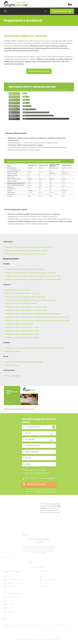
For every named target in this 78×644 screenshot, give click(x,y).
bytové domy (11, 254)
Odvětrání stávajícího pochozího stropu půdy (24, 362)
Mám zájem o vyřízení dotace (37, 473)
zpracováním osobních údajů (46, 492)
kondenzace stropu (27, 247)
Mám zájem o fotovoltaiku (35, 470)
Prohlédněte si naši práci (39, 71)
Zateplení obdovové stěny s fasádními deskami (25, 269)
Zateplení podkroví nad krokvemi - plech (22, 327)
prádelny (37, 250)
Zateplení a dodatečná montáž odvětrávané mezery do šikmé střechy (34, 348)
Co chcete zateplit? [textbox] (33, 427)
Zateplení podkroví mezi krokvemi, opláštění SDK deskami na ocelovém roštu (37, 321)
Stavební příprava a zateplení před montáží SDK (25, 297)
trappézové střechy (44, 247)
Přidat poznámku (47, 478)
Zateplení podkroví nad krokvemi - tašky (22, 337)
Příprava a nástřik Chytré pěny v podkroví (22, 293)
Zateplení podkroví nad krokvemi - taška (22, 334)
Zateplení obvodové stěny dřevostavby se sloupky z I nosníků (31, 273)
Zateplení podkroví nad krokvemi (19, 324)
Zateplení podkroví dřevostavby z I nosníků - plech (26, 307)
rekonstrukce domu (38, 254)
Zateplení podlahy (13, 351)
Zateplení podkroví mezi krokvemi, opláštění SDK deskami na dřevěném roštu (37, 317)
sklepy (16, 247)
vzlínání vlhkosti (12, 250)
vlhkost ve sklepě (26, 250)
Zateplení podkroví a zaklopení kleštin (21, 303)
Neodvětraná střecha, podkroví (18, 290)
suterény (9, 247)
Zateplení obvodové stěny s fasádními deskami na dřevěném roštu (33, 276)
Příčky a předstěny (13, 376)
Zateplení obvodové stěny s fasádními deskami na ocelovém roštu (33, 279)
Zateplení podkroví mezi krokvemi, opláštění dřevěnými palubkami (33, 314)
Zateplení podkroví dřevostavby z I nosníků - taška (26, 310)
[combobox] (40, 427)
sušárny (45, 250)
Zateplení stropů (12, 365)
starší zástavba (23, 254)
